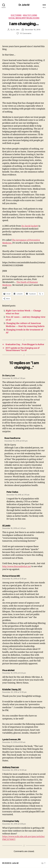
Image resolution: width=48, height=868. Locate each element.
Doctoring (16, 15)
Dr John (16, 30)
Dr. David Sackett (30, 226)
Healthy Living (30, 15)
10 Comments (26, 33)
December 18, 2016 (33, 30)
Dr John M (24, 5)
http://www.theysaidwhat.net (17, 566)
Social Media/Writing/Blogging (24, 18)
